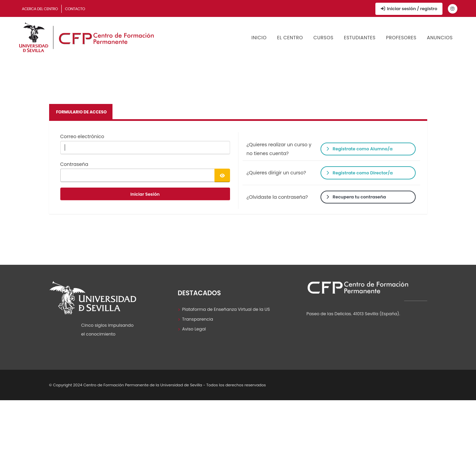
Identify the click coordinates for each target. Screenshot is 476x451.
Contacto (75, 9)
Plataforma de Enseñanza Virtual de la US (226, 309)
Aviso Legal (194, 329)
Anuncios (440, 38)
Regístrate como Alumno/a (359, 149)
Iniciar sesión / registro (409, 9)
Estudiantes (360, 38)
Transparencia (198, 319)
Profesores (401, 38)
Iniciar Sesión (145, 194)
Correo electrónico (82, 136)
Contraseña (74, 164)
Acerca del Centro (40, 9)
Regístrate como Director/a (359, 173)
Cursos (323, 38)
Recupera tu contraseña (356, 197)
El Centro (290, 38)
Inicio (259, 38)
